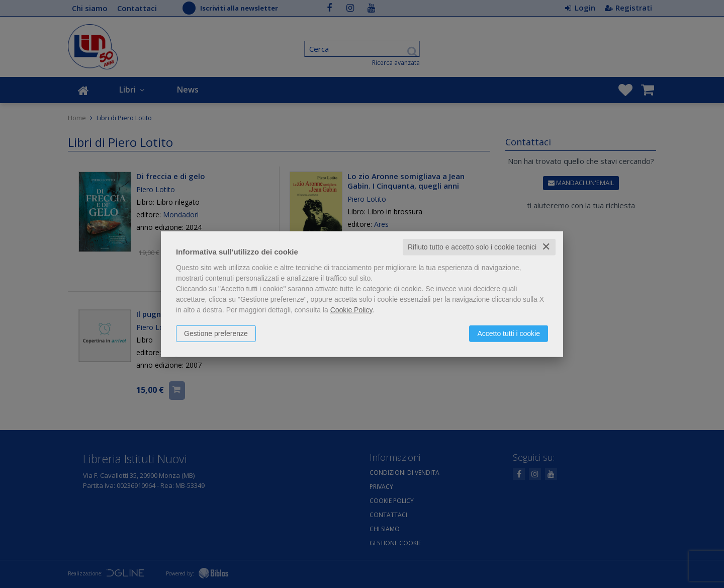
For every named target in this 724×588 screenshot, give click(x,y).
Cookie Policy (351, 310)
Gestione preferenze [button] (216, 333)
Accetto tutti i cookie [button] (509, 333)
